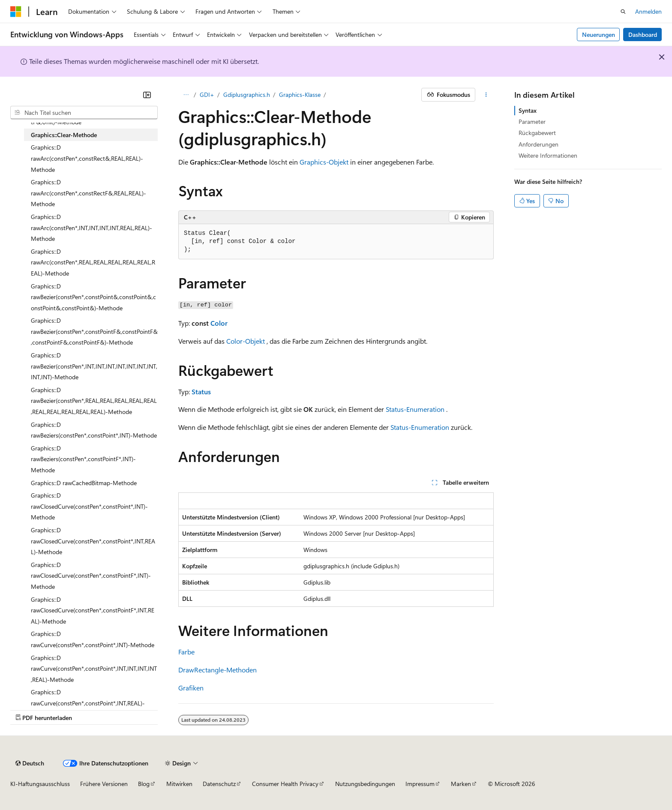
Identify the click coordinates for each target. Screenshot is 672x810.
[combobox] (84, 113)
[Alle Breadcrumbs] (186, 95)
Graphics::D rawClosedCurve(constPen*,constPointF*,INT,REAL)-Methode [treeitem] (93, 610)
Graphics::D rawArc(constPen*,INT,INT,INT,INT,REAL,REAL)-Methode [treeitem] (91, 228)
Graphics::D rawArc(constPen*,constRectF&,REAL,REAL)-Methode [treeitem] (88, 193)
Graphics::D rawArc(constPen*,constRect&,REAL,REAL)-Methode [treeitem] (87, 158)
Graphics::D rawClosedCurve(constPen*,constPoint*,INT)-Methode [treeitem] (89, 506)
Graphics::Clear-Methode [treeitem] (64, 135)
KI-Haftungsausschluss (40, 784)
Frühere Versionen (104, 784)
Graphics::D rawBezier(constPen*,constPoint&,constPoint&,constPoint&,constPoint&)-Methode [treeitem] (93, 297)
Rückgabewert (537, 133)
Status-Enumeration (415, 409)
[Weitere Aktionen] (486, 95)
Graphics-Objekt (324, 162)
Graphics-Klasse (300, 94)
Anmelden (648, 11)
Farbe (186, 652)
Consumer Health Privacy (285, 784)
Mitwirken (179, 784)
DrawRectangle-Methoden (217, 670)
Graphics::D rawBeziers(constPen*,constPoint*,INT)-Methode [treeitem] (94, 430)
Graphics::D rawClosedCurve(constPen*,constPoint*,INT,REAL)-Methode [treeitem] (93, 541)
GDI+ (207, 94)
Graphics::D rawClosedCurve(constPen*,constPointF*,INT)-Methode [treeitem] (91, 576)
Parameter (532, 121)
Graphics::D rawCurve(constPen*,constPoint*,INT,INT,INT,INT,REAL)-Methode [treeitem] (94, 669)
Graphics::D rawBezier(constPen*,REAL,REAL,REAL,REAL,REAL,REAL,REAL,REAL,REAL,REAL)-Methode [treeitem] (94, 401)
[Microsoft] (16, 12)
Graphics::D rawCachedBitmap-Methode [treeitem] (84, 483)
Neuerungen (598, 34)
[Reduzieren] (147, 95)
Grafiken (191, 688)
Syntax (528, 110)
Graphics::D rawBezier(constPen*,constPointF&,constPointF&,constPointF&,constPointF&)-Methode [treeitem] (94, 331)
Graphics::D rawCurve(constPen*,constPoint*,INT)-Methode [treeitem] (93, 639)
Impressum (420, 784)
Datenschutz (219, 784)
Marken (461, 784)
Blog (144, 784)
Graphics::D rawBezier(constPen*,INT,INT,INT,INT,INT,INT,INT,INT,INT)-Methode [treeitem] (94, 366)
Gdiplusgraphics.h (247, 94)
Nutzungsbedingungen (365, 784)
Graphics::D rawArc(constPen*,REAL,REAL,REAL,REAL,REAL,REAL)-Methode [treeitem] (93, 262)
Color (219, 323)
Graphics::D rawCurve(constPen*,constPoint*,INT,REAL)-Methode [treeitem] (88, 703)
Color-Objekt (246, 341)
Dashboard (643, 34)
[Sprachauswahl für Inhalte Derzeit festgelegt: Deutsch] (30, 763)
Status (201, 391)
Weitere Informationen (548, 155)
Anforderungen (538, 144)
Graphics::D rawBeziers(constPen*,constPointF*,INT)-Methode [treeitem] (83, 459)
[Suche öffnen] (623, 12)
